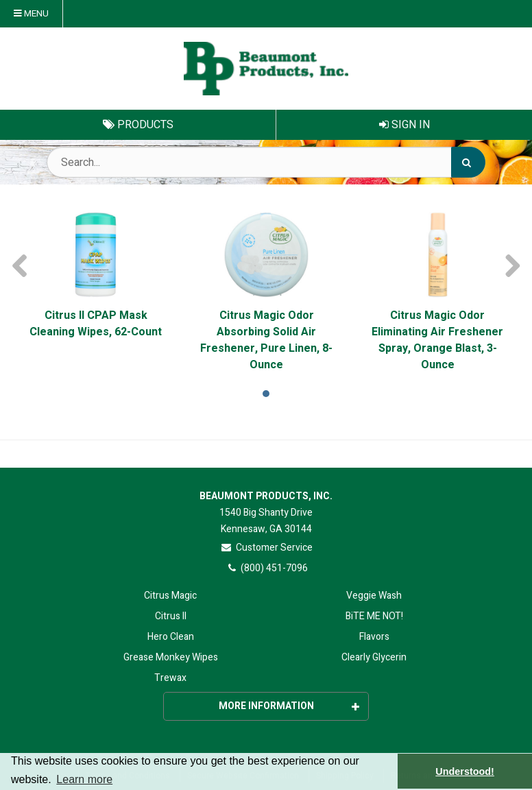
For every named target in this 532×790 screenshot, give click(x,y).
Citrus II (171, 616)
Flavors (374, 637)
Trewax (170, 678)
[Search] (468, 162)
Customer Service (266, 548)
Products (138, 125)
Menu (31, 14)
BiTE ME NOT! (374, 616)
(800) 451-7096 (266, 568)
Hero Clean (171, 637)
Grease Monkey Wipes (171, 657)
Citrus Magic (170, 596)
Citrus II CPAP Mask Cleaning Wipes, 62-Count (96, 324)
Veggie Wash (374, 596)
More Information (289, 706)
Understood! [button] (465, 771)
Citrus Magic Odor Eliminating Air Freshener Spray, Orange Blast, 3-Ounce (437, 340)
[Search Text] (266, 162)
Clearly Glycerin (374, 657)
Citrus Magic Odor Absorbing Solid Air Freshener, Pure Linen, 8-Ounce (266, 340)
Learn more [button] (84, 779)
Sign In (404, 125)
